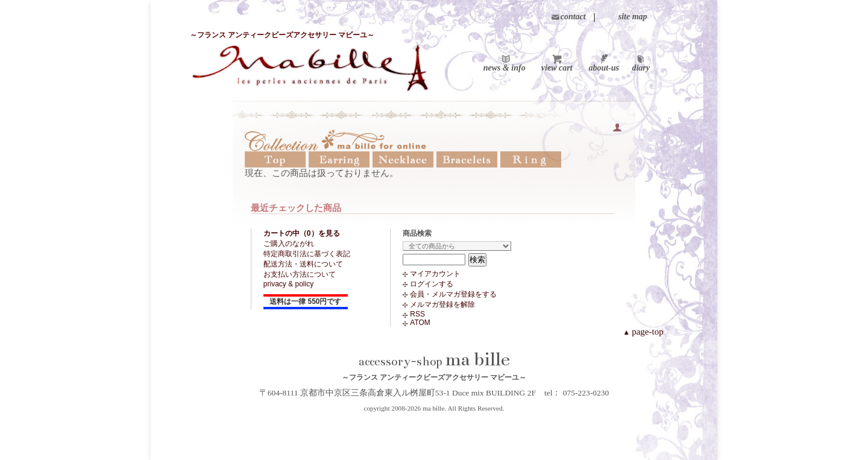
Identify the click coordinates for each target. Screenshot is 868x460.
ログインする (432, 284)
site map (633, 17)
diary (641, 68)
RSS (417, 314)
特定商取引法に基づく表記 (307, 254)
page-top (643, 332)
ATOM (420, 323)
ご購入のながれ (289, 244)
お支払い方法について (300, 274)
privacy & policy (288, 284)
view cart (557, 68)
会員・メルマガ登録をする (453, 294)
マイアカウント (435, 274)
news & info (505, 68)
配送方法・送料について (303, 264)
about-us (604, 68)
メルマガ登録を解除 (442, 304)
